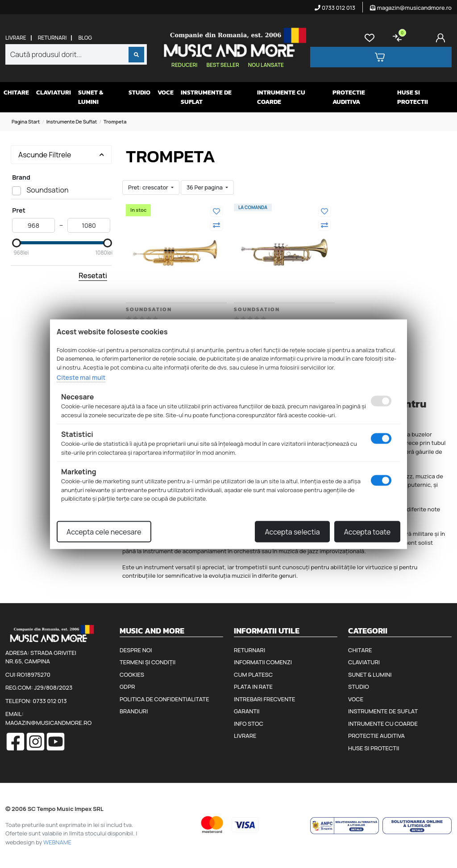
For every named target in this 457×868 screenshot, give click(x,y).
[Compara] (216, 225)
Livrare (16, 38)
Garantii (247, 711)
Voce (166, 93)
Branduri (134, 711)
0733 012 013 (335, 8)
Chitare (16, 93)
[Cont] (442, 38)
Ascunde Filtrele (61, 155)
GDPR (127, 687)
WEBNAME (57, 842)
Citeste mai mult (81, 377)
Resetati (93, 276)
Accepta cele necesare (104, 531)
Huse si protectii (413, 97)
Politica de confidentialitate (164, 699)
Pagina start (26, 121)
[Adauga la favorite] (216, 211)
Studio (139, 93)
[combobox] (76, 54)
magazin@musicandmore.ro (411, 8)
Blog (85, 38)
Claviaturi (54, 93)
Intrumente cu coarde (281, 97)
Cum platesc (253, 675)
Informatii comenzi (263, 662)
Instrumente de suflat (206, 97)
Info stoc (249, 724)
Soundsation (149, 309)
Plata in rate (253, 687)
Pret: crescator (149, 187)
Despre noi (136, 650)
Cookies (132, 675)
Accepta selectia (292, 531)
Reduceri (184, 65)
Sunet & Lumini (91, 97)
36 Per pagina (205, 187)
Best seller (222, 65)
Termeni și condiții (147, 662)
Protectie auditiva (349, 97)
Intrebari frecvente (265, 699)
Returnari (52, 38)
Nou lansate (266, 65)
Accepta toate (367, 531)
